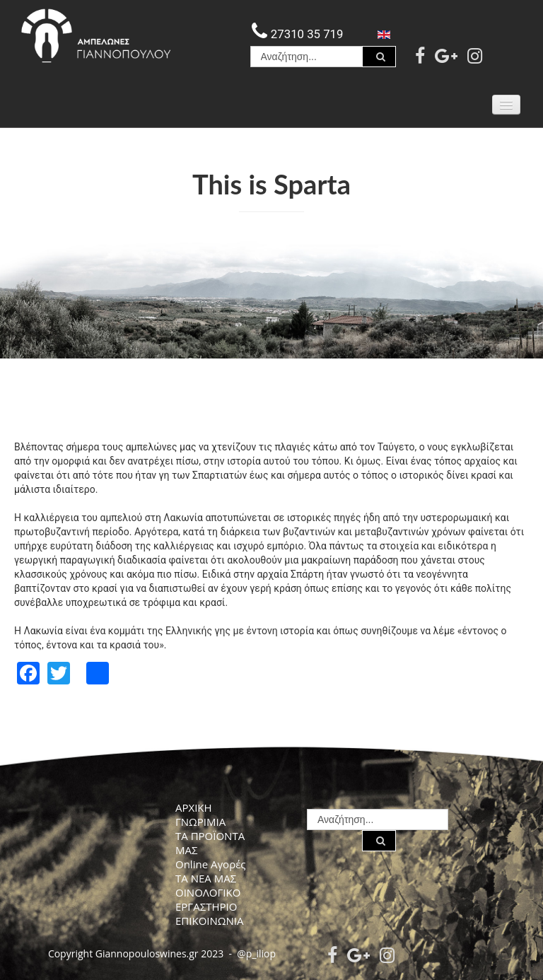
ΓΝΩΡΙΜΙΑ (200, 822)
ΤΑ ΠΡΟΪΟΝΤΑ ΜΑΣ (210, 843)
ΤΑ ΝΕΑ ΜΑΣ (206, 878)
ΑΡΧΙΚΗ (194, 807)
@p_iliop (256, 953)
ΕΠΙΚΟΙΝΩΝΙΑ (209, 921)
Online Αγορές (211, 864)
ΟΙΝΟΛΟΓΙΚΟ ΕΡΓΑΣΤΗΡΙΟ (208, 899)
